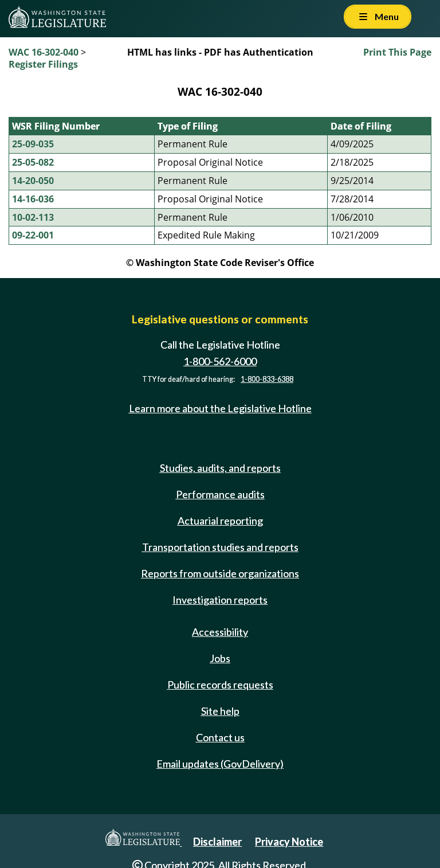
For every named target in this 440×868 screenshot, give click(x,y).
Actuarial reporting (220, 521)
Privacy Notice (289, 842)
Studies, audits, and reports (220, 468)
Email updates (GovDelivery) (220, 764)
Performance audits (220, 494)
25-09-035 (33, 144)
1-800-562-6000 (220, 361)
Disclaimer (217, 842)
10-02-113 (33, 217)
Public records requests (220, 685)
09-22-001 (33, 235)
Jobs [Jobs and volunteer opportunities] (220, 658)
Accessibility (220, 632)
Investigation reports (220, 600)
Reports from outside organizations (220, 573)
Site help (220, 711)
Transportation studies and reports (220, 547)
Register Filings (43, 64)
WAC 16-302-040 (44, 52)
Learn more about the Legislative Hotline (220, 408)
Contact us (220, 737)
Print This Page (397, 52)
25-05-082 (33, 162)
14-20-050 (33, 181)
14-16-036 (33, 199)
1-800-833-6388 (267, 379)
